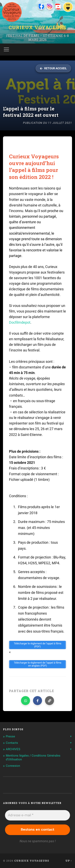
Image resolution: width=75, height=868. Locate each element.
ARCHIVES (13, 749)
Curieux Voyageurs (38, 27)
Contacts (12, 743)
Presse (10, 736)
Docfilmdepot (20, 322)
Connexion (13, 766)
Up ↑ (69, 861)
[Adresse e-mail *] (37, 815)
